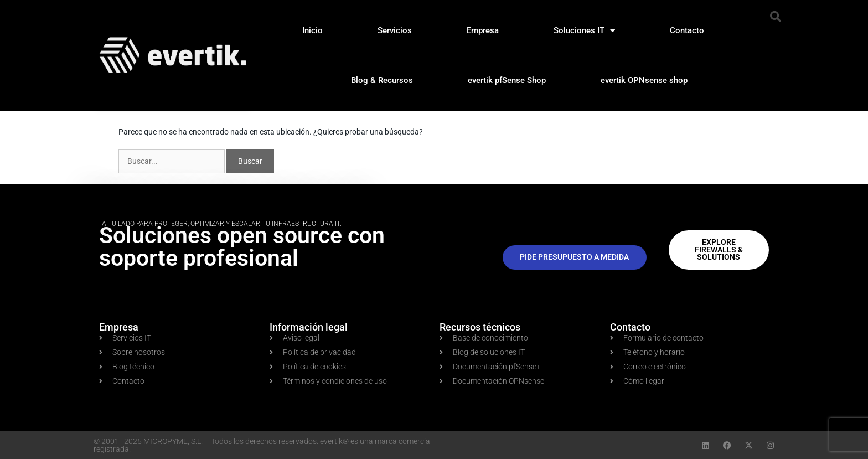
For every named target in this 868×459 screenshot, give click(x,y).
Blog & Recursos (382, 80)
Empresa (483, 30)
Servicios (395, 30)
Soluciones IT (584, 31)
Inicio (312, 30)
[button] (776, 17)
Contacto (687, 30)
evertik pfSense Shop (507, 80)
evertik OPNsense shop (644, 80)
